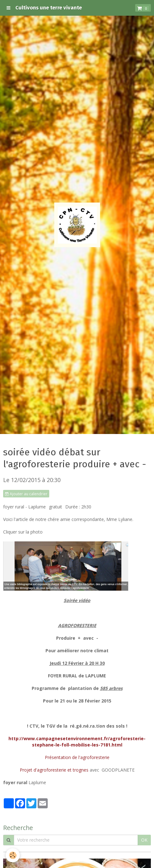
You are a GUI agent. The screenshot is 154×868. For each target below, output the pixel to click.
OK (144, 840)
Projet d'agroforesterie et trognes (55, 770)
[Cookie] (13, 855)
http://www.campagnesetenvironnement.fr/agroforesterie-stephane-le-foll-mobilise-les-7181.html (77, 742)
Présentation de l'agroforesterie (77, 757)
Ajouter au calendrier (26, 494)
